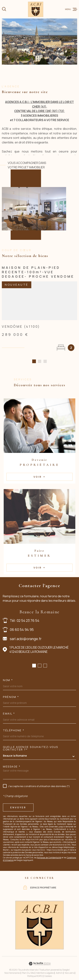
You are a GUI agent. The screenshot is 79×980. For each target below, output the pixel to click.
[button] (34, 661)
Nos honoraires (12, 969)
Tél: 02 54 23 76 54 (24, 616)
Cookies (48, 972)
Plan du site (28, 969)
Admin (59, 969)
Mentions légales (45, 969)
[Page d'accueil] (36, 9)
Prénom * (11, 693)
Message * (12, 762)
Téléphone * (14, 726)
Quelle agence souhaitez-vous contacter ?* (31, 744)
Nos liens (69, 969)
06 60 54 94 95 (22, 625)
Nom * (8, 676)
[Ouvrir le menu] (71, 9)
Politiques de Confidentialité (49, 854)
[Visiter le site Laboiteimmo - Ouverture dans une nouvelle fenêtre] (39, 959)
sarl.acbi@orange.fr (26, 635)
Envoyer (18, 803)
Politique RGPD (35, 972)
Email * (9, 710)
